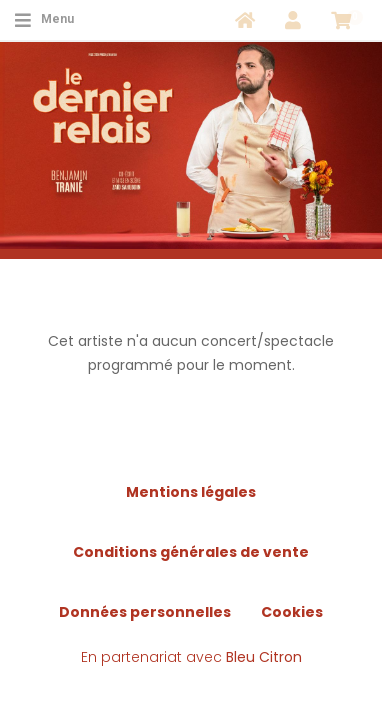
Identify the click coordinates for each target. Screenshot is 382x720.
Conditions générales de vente (191, 552)
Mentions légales (191, 492)
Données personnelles (145, 612)
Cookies (292, 612)
